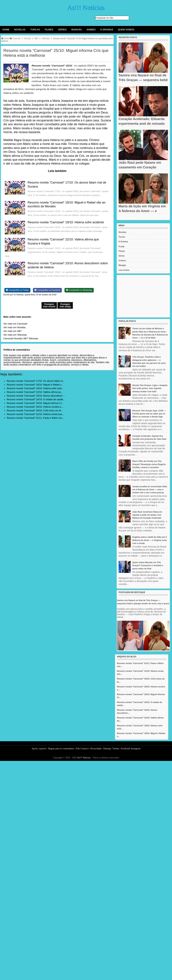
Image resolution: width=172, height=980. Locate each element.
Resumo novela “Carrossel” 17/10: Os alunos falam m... (36, 381)
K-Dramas (107, 30)
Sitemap (107, 749)
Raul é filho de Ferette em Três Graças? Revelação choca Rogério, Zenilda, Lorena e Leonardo (149, 464)
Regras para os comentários (61, 749)
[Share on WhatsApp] (79, 290)
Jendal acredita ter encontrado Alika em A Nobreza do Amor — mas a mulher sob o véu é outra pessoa (150, 490)
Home (6, 30)
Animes (91, 30)
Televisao (33, 338)
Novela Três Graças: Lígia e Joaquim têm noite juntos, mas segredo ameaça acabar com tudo (150, 388)
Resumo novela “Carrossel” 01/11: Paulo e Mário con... (35, 418)
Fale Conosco (82, 749)
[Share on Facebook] (47, 290)
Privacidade (96, 749)
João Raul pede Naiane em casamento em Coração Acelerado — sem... (140, 167)
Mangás (77, 30)
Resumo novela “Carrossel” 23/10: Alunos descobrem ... (36, 396)
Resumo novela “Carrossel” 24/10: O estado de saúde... (36, 399)
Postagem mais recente (49, 305)
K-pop (122, 246)
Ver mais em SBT (13, 331)
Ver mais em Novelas (14, 327)
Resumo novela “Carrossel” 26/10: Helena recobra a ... (35, 407)
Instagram (136, 749)
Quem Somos (126, 30)
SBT (25, 338)
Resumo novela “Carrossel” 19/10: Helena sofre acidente (66, 222)
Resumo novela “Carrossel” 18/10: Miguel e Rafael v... (35, 385)
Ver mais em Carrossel (15, 324)
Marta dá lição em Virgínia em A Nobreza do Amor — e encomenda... (142, 211)
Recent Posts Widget (126, 219)
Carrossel (8, 338)
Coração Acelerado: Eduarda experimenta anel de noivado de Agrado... (142, 124)
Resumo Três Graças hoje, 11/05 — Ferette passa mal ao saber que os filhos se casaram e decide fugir (149, 414)
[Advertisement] (143, 296)
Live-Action (124, 270)
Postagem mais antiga (65, 305)
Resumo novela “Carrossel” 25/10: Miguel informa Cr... (35, 403)
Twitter (116, 749)
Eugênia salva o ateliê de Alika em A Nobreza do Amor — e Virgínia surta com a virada (150, 540)
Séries (62, 30)
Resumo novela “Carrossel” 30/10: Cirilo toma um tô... (35, 411)
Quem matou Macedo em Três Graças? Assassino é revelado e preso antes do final (148, 565)
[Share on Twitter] (17, 290)
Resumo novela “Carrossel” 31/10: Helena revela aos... (35, 414)
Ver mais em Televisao (15, 335)
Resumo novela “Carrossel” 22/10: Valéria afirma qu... (35, 392)
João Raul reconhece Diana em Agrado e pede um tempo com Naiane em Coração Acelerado (147, 515)
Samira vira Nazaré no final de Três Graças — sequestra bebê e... (143, 80)
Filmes (49, 30)
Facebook (125, 749)
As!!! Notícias (84, 758)
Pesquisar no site (104, 18)
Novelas (20, 30)
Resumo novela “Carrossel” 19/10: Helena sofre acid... (35, 388)
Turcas (35, 30)
